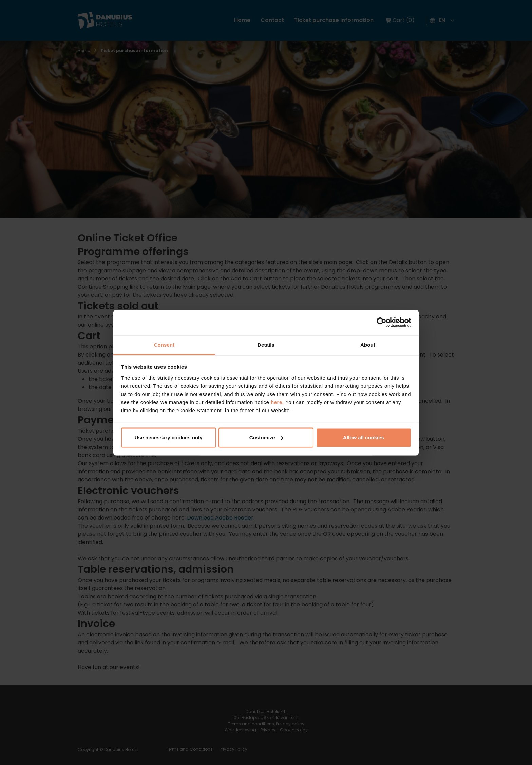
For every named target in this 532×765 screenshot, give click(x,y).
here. (278, 402)
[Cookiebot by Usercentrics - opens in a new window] (382, 323)
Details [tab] (266, 344)
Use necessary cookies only (168, 438)
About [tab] (368, 344)
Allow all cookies (364, 438)
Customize (266, 438)
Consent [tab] (164, 344)
